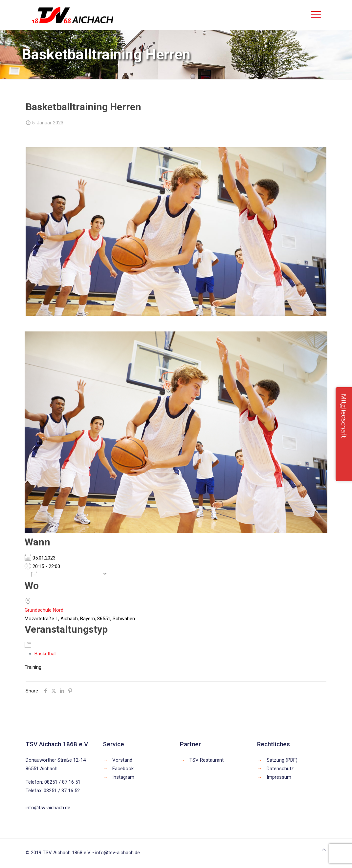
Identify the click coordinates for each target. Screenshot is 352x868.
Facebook (123, 769)
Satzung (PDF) (282, 760)
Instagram (123, 777)
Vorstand (122, 760)
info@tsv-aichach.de (48, 808)
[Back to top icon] (324, 850)
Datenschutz (280, 769)
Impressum (279, 777)
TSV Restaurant (207, 760)
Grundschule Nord (44, 610)
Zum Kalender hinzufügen (65, 574)
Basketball (45, 654)
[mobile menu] (316, 15)
